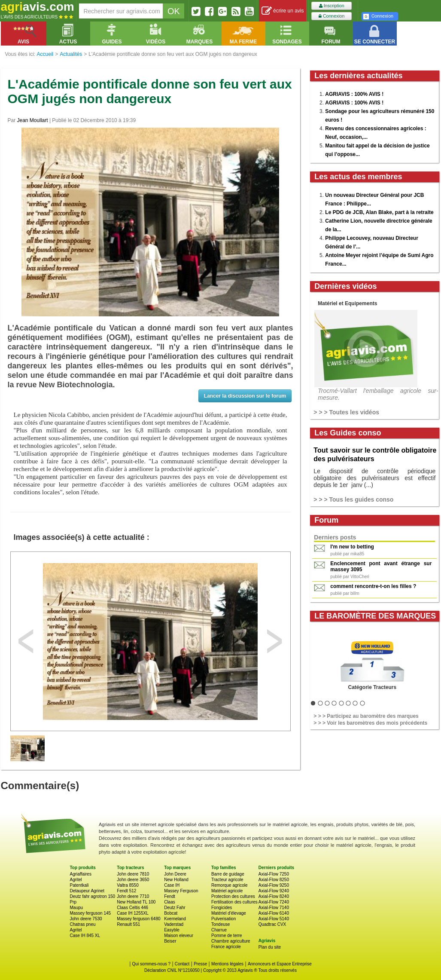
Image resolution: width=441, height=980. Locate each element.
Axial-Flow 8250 (274, 880)
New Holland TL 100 (136, 902)
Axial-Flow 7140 (274, 908)
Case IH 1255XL (132, 913)
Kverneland (175, 919)
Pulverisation (224, 919)
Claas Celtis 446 (132, 908)
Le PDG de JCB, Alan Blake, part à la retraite (379, 212)
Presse (200, 964)
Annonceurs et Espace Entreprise (280, 964)
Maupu (77, 908)
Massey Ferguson (181, 891)
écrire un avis (283, 11)
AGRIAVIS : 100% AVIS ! (354, 94)
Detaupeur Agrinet (87, 891)
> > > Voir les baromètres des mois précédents (370, 723)
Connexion (332, 16)
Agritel (76, 880)
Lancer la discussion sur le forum (245, 396)
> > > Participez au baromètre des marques (366, 716)
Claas (170, 902)
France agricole (226, 947)
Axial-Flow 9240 (274, 891)
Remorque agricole (230, 885)
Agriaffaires (81, 874)
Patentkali (79, 885)
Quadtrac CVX (272, 924)
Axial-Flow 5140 (274, 919)
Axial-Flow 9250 (274, 885)
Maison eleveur (179, 936)
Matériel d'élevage (229, 913)
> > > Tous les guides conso (353, 499)
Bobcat (171, 913)
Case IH (172, 885)
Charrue (219, 930)
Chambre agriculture (231, 941)
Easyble (172, 930)
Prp (73, 902)
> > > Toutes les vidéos (346, 412)
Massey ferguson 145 (91, 913)
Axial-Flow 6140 (274, 913)
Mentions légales (227, 964)
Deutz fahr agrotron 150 (93, 896)
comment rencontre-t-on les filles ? (373, 586)
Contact (182, 964)
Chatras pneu (83, 924)
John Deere (175, 874)
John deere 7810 (133, 874)
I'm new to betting (352, 547)
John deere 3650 (133, 880)
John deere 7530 (86, 919)
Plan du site (270, 947)
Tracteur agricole (227, 880)
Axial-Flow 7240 (274, 902)
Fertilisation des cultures (234, 902)
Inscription (332, 6)
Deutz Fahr (175, 908)
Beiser (170, 941)
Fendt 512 (126, 891)
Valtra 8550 (128, 885)
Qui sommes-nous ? (151, 964)
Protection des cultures (233, 896)
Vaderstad (174, 924)
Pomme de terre (227, 936)
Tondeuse (220, 924)
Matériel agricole (227, 891)
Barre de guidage (228, 874)
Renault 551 (128, 924)
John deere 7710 (133, 896)
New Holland (176, 880)
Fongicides (222, 908)
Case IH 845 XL (85, 936)
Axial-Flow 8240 (274, 896)
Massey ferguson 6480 (138, 919)
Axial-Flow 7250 (274, 874)
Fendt (170, 896)
